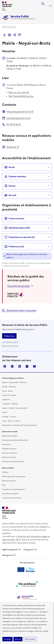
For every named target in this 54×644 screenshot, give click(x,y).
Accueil (10, 195)
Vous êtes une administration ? (14, 489)
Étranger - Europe (9, 417)
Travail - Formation (9, 395)
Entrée (10, 186)
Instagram (27, 366)
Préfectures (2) (14, 246)
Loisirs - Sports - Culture (11, 421)
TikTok (12, 366)
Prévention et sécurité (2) (20, 237)
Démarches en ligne (10, 436)
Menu (50, 6)
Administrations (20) (17, 228)
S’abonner (9, 336)
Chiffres (5, 472)
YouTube (34, 366)
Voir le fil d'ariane (9, 27)
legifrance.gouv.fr (11, 550)
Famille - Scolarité (9, 387)
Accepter (7, 639)
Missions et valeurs (9, 481)
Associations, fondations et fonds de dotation (20, 425)
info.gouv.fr (30, 550)
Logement (6, 400)
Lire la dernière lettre (10, 342)
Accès (10, 167)
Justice (5, 412)
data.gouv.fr (9, 555)
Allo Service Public (9, 457)
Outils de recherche (10, 453)
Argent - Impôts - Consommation (15, 408)
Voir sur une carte (19, 92)
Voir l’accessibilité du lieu (21, 96)
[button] (20, 35)
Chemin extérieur (15, 176)
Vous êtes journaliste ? (11, 494)
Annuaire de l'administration (13, 462)
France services (14, 218)
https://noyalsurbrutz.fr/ (20, 112)
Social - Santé (7, 391)
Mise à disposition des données (14, 477)
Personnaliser (30, 639)
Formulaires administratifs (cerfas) (15, 440)
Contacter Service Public (12, 498)
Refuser (18, 639)
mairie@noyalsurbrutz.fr (18, 118)
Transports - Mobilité (10, 404)
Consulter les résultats (19, 286)
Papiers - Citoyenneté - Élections (14, 382)
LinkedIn (20, 366)
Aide (4, 485)
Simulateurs (7, 444)
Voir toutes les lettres (10, 346)
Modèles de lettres (9, 449)
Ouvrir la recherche (43, 4)
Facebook (13, 147)
